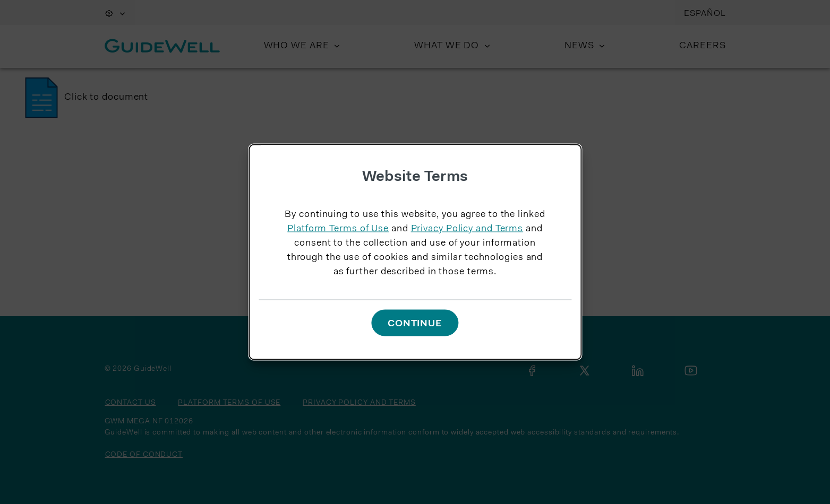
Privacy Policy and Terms (467, 229)
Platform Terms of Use (338, 229)
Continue (415, 324)
